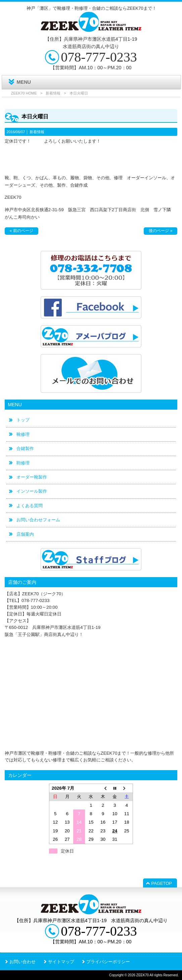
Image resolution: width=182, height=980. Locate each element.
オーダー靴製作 (32, 477)
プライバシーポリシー (108, 962)
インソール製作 (32, 491)
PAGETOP (162, 883)
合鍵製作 (25, 448)
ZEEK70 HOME (24, 93)
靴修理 (23, 434)
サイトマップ (61, 962)
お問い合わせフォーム (38, 520)
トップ (23, 420)
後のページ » (161, 231)
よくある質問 (30, 506)
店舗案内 (25, 534)
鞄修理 (23, 463)
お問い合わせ (22, 962)
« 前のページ (21, 231)
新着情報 (53, 93)
